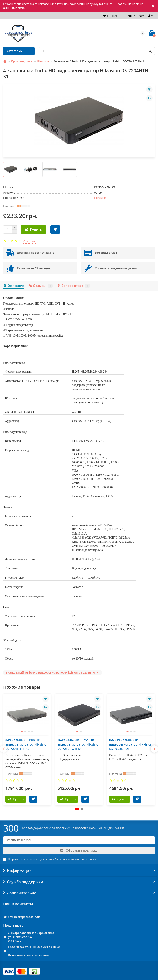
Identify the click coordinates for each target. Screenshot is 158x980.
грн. (130, 16)
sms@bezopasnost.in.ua (24, 917)
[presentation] (4, 749)
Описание (14, 286)
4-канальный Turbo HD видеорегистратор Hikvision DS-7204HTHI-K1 (53, 672)
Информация (79, 871)
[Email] (79, 840)
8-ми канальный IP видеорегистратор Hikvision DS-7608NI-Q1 (131, 744)
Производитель (22, 61)
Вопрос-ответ (73, 286)
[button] (77, 809)
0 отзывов (31, 241)
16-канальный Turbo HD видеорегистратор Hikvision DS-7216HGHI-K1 (79, 744)
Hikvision (43, 61)
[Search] (97, 51)
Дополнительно (79, 893)
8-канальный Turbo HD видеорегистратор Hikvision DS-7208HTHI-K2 (27, 744)
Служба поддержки (79, 882)
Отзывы (40, 286)
